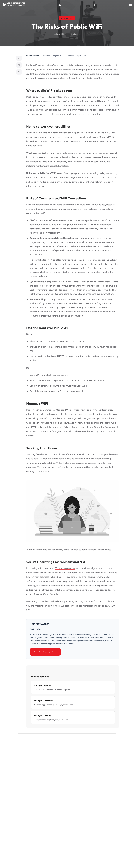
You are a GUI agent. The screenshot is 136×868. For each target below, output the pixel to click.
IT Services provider (65, 568)
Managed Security (76, 572)
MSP (45, 141)
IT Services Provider (58, 141)
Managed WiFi (106, 137)
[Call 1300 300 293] (95, 5)
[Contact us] (59, 5)
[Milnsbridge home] (15, 5)
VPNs (59, 463)
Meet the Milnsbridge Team (45, 652)
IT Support (64, 606)
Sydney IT (67, 18)
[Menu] (130, 5)
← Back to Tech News (32, 741)
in (19, 58)
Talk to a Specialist (50, 785)
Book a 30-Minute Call (83, 785)
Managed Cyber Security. (46, 594)
